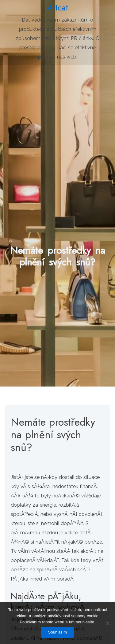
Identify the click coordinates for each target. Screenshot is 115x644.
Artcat (58, 8)
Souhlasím (57, 632)
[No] (107, 623)
